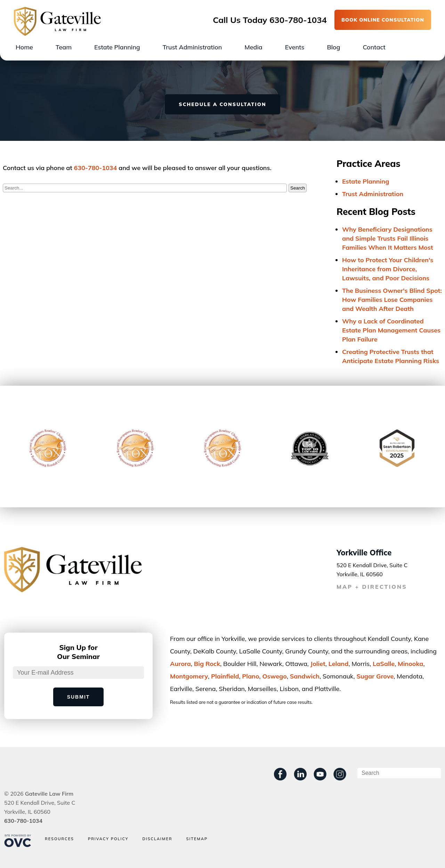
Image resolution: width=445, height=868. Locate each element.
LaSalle (384, 664)
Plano (250, 676)
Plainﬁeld (225, 676)
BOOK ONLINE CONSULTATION (383, 20)
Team (64, 47)
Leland (339, 664)
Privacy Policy (108, 839)
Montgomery (189, 676)
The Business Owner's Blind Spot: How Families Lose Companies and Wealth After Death (392, 300)
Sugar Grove (375, 676)
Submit (79, 697)
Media (253, 47)
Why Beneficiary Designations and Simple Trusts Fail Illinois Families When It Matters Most (387, 238)
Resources (59, 839)
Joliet (318, 664)
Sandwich (305, 676)
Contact (374, 47)
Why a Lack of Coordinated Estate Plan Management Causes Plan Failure (391, 330)
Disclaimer (157, 839)
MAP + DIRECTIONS (372, 587)
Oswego (274, 676)
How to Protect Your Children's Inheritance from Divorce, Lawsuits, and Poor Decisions (388, 269)
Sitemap (197, 839)
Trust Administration (192, 47)
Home (24, 47)
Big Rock (207, 664)
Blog (333, 47)
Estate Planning (117, 47)
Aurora (180, 664)
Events (295, 47)
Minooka (411, 664)
